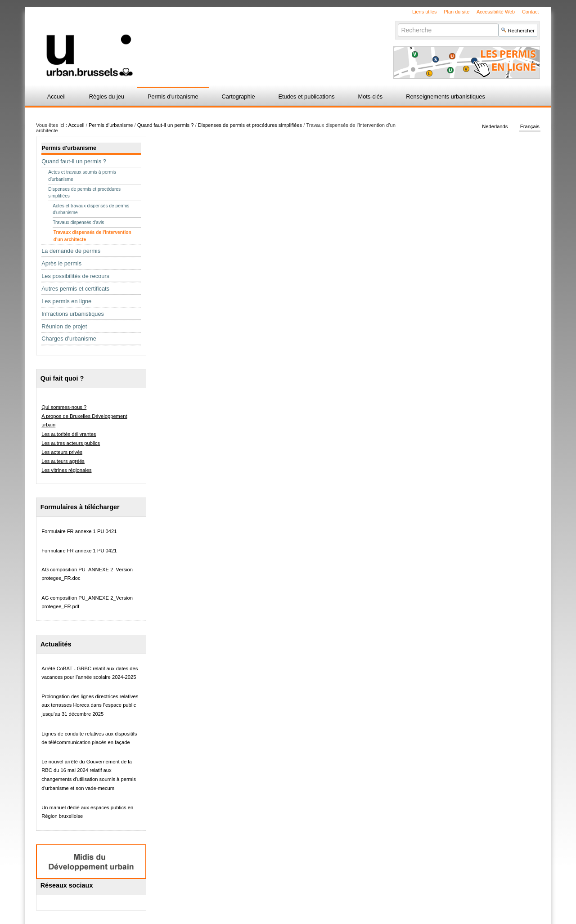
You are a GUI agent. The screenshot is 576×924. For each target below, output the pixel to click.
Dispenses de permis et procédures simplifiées (250, 125)
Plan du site (457, 12)
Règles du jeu (107, 96)
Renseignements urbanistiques (445, 96)
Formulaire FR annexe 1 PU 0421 (79, 531)
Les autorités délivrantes (69, 434)
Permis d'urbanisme (173, 96)
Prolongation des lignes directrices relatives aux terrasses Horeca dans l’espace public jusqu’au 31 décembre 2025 (90, 705)
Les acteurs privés (62, 452)
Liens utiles (424, 12)
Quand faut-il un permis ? (166, 125)
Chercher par (398, 23)
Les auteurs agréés (63, 461)
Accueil (56, 96)
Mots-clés (371, 96)
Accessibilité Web (496, 12)
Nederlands (495, 127)
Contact (530, 12)
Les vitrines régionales (66, 470)
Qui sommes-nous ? (64, 407)
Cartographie (238, 96)
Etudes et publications (306, 96)
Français (530, 127)
